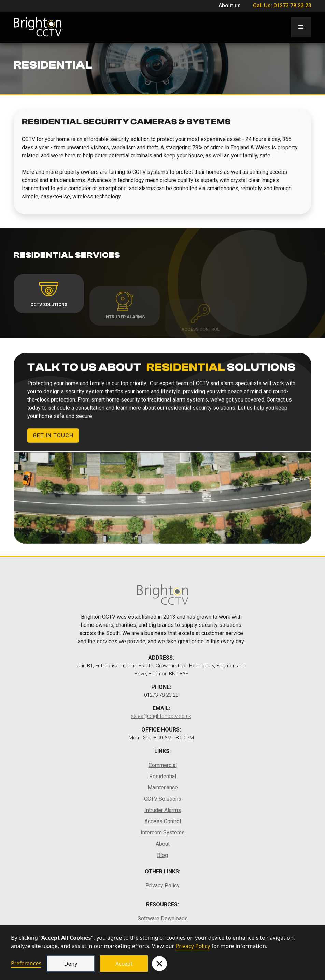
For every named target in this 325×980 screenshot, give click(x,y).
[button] (159, 964)
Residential (163, 776)
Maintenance (163, 788)
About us (230, 6)
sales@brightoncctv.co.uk (161, 716)
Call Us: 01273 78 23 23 (281, 6)
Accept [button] (124, 964)
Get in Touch (53, 440)
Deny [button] (71, 964)
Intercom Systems (163, 833)
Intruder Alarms (163, 810)
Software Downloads (163, 918)
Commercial (163, 765)
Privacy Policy (193, 946)
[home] (38, 27)
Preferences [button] (26, 963)
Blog (162, 855)
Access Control (163, 821)
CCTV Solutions (163, 799)
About (163, 844)
